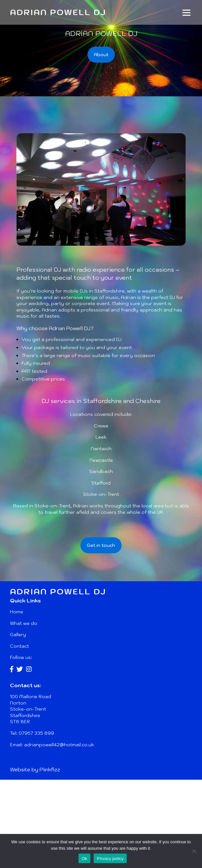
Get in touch (101, 545)
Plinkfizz (50, 769)
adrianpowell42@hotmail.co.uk (59, 745)
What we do (24, 623)
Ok (84, 859)
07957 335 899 (36, 733)
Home (17, 612)
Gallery (18, 635)
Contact (19, 646)
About (101, 55)
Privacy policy (110, 859)
